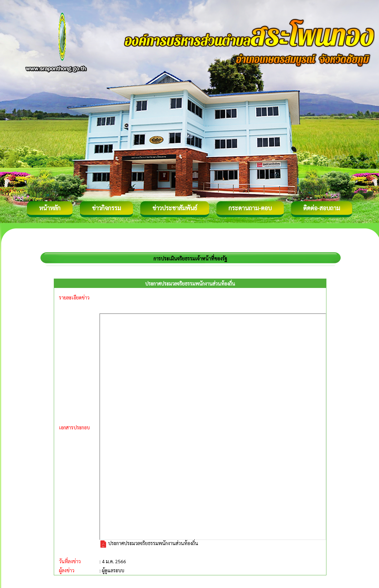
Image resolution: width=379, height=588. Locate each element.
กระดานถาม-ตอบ (250, 208)
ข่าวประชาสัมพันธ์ (175, 208)
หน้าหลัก (50, 208)
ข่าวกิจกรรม (106, 208)
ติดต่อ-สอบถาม (322, 208)
